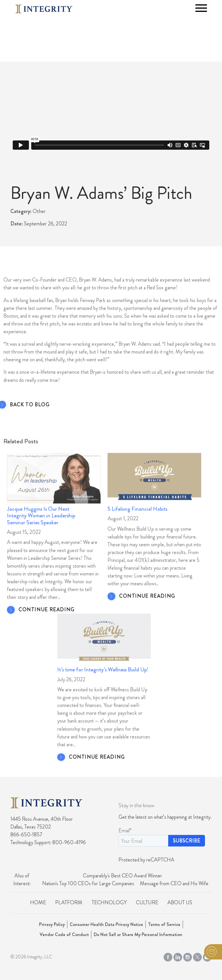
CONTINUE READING (47, 622)
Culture (147, 903)
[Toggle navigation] (201, 8)
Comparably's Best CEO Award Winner (123, 876)
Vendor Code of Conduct (64, 934)
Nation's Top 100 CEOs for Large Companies (88, 883)
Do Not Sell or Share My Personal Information (138, 934)
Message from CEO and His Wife (174, 883)
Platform (69, 903)
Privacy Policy (52, 924)
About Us (180, 903)
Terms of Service (164, 924)
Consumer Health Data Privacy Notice (106, 924)
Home (38, 903)
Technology (109, 903)
